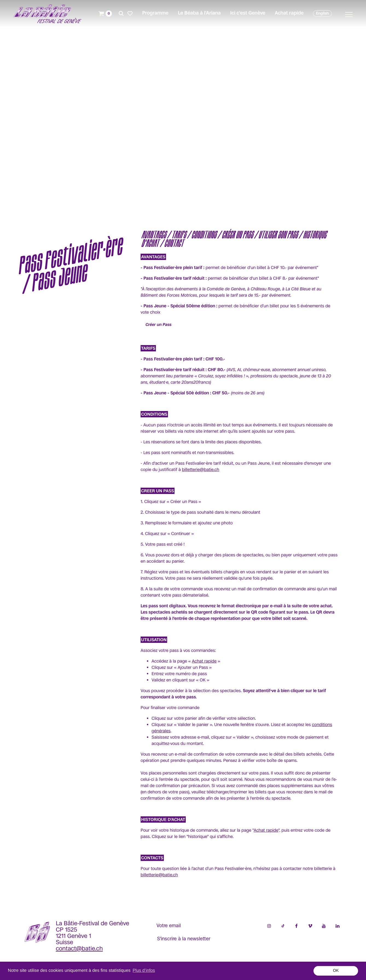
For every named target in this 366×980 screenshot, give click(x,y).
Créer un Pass (159, 325)
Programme (155, 13)
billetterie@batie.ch (201, 469)
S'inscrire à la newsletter (184, 939)
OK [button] (336, 971)
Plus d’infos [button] (144, 971)
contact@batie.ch (79, 949)
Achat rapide (204, 661)
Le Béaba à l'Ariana (199, 13)
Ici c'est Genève (248, 13)
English (322, 13)
